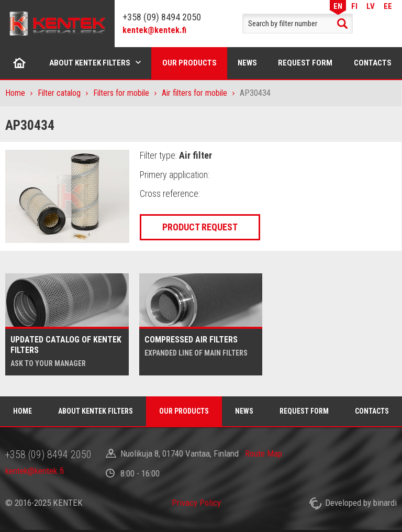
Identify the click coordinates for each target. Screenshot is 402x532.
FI (354, 6)
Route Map (264, 453)
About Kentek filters (90, 63)
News (247, 63)
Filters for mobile (121, 93)
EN (338, 6)
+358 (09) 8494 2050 (162, 17)
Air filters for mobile (194, 93)
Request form (305, 63)
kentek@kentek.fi (154, 30)
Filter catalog (59, 93)
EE (388, 6)
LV (371, 6)
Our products (189, 63)
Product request (200, 227)
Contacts (372, 411)
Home (20, 63)
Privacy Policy (196, 503)
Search (342, 24)
